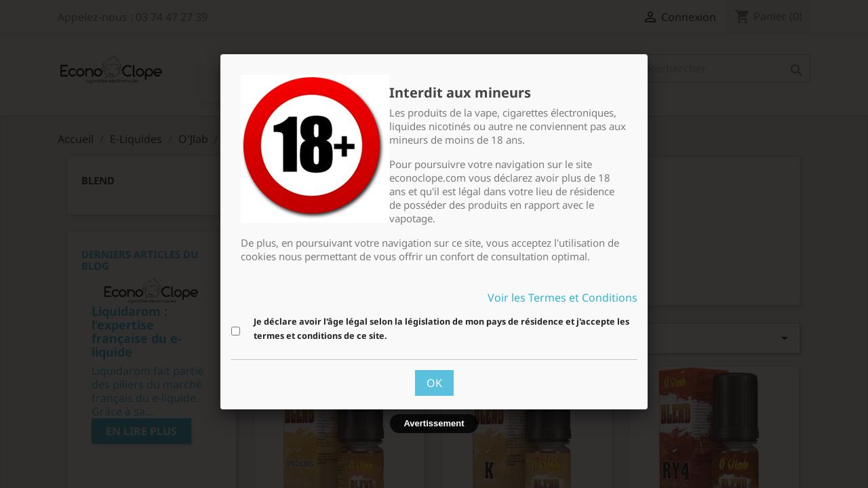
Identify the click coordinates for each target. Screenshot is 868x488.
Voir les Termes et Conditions (563, 298)
